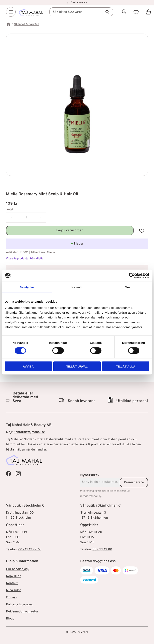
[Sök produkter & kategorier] (82, 12)
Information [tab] (77, 287)
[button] (136, 12)
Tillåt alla (126, 366)
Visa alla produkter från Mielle (25, 259)
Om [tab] (127, 287)
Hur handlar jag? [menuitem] (18, 569)
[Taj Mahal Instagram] (18, 474)
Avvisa (28, 366)
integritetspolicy (91, 496)
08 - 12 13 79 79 (29, 550)
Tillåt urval (77, 366)
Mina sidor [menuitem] (13, 590)
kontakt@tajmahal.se (29, 432)
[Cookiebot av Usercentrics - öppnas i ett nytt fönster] (132, 275)
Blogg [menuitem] (10, 619)
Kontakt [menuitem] (12, 583)
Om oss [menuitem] (12, 598)
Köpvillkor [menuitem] (13, 576)
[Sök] (107, 12)
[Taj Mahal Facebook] (9, 474)
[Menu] (11, 12)
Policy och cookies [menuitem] (19, 605)
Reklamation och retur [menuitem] (22, 612)
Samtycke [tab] (27, 287)
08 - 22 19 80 (102, 550)
